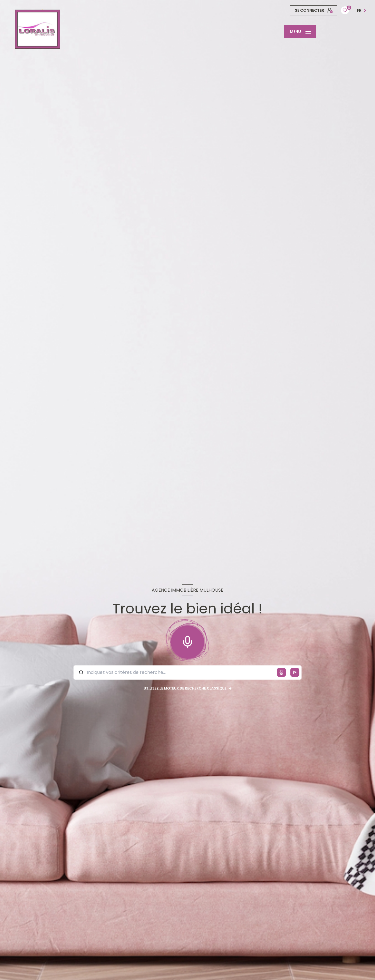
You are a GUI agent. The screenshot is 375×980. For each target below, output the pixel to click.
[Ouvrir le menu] (300, 32)
